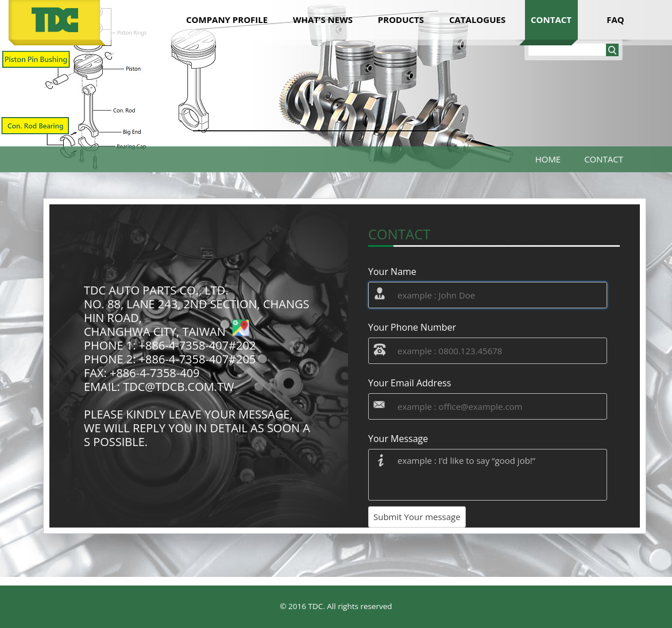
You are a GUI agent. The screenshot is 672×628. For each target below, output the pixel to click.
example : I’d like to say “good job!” (488, 475)
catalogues (477, 20)
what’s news (323, 20)
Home (548, 159)
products (401, 20)
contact (551, 20)
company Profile (227, 20)
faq (615, 20)
